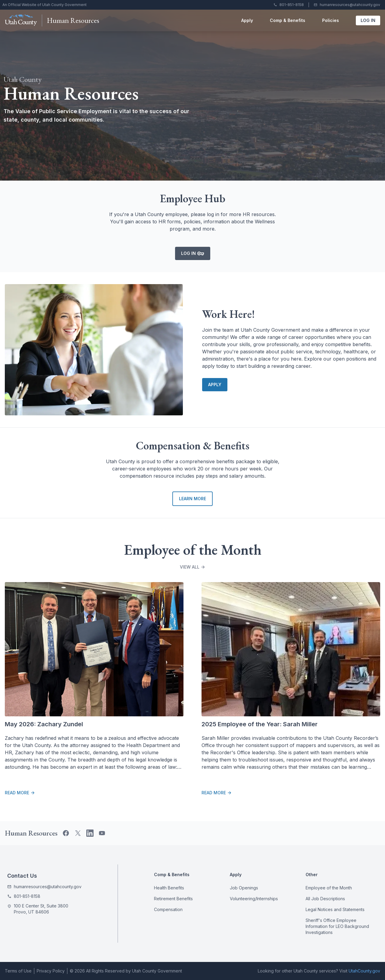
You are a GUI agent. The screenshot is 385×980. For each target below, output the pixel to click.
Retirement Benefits (173, 899)
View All (193, 567)
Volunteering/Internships (254, 899)
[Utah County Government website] (21, 20)
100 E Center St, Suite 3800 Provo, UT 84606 (41, 909)
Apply (247, 20)
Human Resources (73, 20)
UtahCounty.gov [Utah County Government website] (364, 971)
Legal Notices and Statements (335, 909)
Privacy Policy (51, 971)
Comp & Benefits (288, 20)
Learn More (192, 499)
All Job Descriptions (325, 899)
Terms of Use (18, 971)
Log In (370, 22)
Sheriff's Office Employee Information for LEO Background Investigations (337, 926)
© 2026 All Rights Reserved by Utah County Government (126, 971)
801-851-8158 (292, 5)
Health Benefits (169, 888)
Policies (331, 20)
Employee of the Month (329, 888)
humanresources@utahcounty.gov (350, 5)
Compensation (168, 909)
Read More (20, 793)
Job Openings (244, 888)
